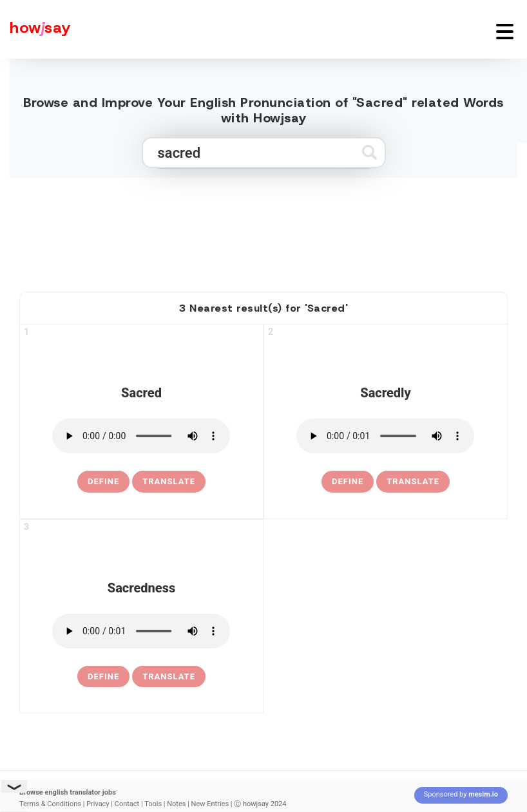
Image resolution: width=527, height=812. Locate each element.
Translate (169, 481)
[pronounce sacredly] (385, 436)
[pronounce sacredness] (141, 631)
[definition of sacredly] (348, 482)
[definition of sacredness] (103, 677)
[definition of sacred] (103, 482)
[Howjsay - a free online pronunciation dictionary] (35, 29)
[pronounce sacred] (141, 436)
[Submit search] (369, 152)
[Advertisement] (263, 229)
